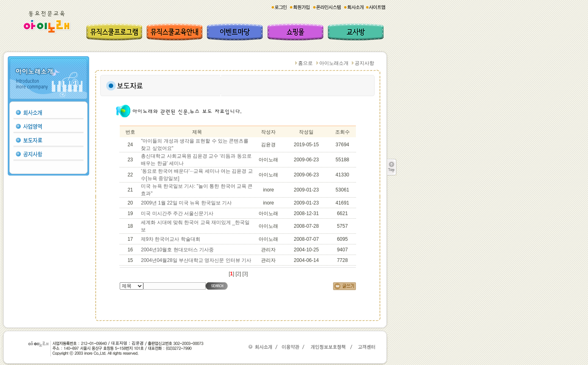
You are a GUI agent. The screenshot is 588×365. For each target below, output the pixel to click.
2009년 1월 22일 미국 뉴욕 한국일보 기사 (186, 203)
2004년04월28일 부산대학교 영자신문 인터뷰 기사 (196, 260)
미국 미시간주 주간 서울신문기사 (177, 213)
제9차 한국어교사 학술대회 (170, 239)
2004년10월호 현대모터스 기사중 (177, 250)
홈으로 (305, 63)
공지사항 (364, 63)
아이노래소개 (334, 63)
